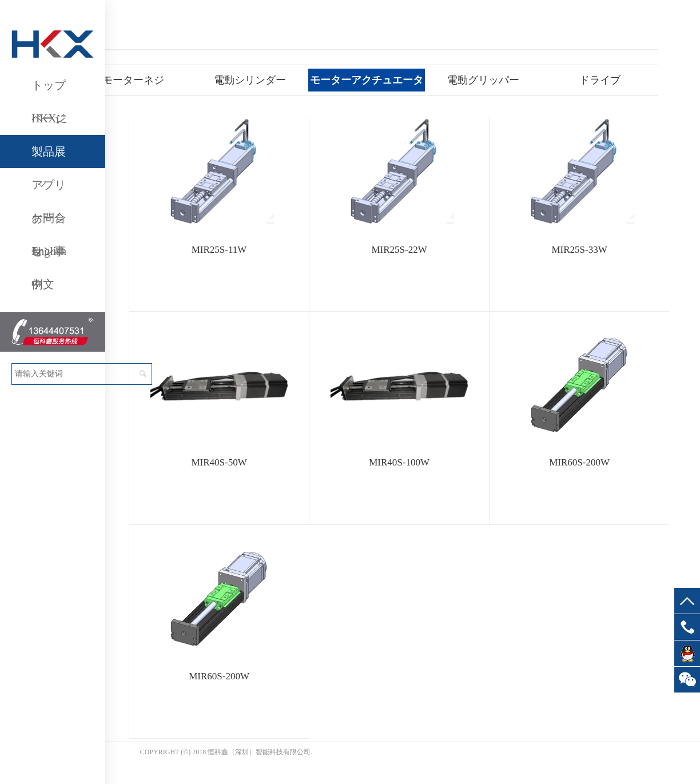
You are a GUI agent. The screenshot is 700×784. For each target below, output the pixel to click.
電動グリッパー (483, 80)
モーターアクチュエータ (367, 80)
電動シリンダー (250, 80)
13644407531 (687, 627)
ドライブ (600, 80)
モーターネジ (133, 80)
